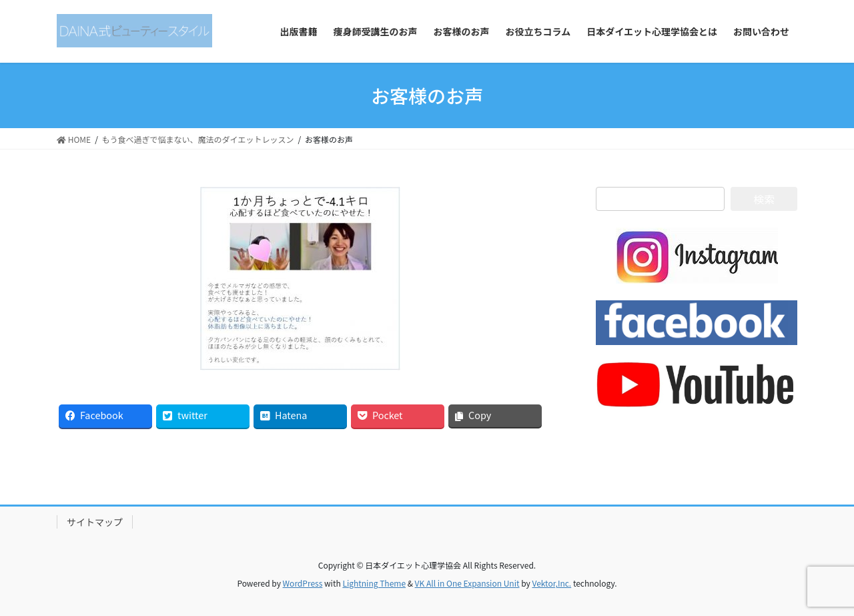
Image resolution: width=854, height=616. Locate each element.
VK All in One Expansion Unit (467, 583)
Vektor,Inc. (551, 583)
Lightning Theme (374, 583)
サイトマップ (95, 522)
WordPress (303, 583)
